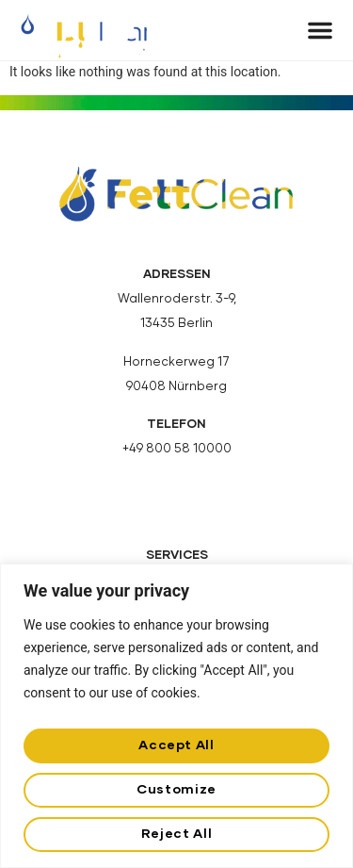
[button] (320, 30)
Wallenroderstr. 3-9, (177, 299)
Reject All (176, 834)
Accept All (176, 745)
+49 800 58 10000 (177, 449)
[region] (176, 716)
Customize (176, 790)
